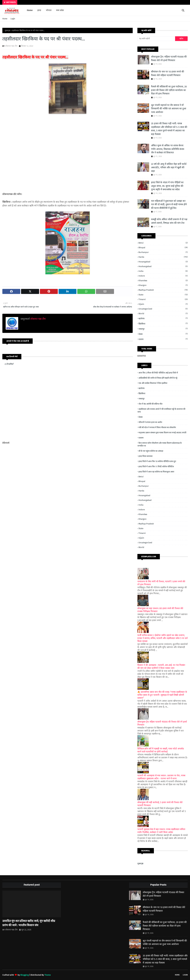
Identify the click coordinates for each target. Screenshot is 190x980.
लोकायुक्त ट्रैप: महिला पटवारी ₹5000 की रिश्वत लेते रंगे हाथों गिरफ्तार (169, 59)
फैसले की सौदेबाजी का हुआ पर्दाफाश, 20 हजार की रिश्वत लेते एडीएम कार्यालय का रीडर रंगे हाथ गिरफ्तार (169, 90)
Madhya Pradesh (163, 290)
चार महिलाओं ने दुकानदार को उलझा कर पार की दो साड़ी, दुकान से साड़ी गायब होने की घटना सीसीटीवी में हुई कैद (169, 204)
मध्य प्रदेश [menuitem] (60, 10)
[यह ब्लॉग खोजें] (156, 39)
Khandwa (163, 281)
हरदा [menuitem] (39, 10)
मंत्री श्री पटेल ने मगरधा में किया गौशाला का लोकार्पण (157, 427)
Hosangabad (163, 262)
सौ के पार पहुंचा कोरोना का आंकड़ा (151, 451)
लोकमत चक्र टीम (11, 46)
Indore (163, 276)
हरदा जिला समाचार (145, 456)
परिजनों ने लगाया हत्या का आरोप (150, 422)
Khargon (163, 285)
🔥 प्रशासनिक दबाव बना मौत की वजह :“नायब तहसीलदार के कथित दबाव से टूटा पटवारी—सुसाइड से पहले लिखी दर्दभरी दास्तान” (162, 695)
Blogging (25, 975)
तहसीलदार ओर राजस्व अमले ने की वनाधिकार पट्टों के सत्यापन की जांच (161, 410)
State (163, 295)
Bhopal (163, 248)
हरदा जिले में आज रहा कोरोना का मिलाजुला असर (156, 472)
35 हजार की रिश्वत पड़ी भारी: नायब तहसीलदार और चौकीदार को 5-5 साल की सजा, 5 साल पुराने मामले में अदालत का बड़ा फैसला (169, 129)
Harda (163, 257)
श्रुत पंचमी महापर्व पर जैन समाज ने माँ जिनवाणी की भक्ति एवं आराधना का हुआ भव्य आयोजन (169, 109)
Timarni (163, 299)
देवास (163, 334)
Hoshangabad (163, 266)
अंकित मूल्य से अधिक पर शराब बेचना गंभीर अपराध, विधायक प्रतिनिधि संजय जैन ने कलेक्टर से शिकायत (168, 149)
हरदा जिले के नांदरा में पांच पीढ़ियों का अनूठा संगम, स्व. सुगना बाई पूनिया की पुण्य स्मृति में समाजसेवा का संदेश (167, 186)
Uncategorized (163, 309)
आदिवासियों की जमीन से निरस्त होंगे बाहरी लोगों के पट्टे (158, 378)
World (163, 313)
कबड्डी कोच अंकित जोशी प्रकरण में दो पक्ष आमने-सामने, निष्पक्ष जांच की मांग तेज (169, 221)
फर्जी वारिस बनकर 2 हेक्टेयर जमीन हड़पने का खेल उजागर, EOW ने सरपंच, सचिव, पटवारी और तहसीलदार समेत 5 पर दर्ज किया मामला (162, 638)
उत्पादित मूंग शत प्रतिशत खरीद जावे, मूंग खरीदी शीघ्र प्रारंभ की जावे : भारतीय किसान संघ (29, 923)
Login (13, 19)
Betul (163, 243)
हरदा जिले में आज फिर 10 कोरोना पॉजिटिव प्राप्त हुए (157, 461)
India (163, 271)
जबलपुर (163, 329)
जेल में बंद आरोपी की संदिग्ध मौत (150, 404)
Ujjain (163, 304)
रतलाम (163, 339)
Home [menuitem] (30, 10)
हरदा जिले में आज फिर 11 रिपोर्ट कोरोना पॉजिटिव (156, 467)
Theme (48, 975)
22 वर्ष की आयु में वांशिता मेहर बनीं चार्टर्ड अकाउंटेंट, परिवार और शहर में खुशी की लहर (169, 168)
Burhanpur (163, 252)
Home (5, 19)
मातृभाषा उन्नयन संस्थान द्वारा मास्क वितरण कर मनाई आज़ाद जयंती (162, 433)
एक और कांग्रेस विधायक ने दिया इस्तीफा (153, 383)
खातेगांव (163, 318)
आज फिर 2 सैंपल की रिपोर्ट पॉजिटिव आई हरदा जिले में (158, 373)
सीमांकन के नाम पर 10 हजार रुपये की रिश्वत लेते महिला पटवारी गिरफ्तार (168, 73)
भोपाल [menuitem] (49, 10)
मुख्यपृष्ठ (7, 30)
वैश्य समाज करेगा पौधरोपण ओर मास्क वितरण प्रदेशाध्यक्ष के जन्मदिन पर (160, 444)
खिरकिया (163, 324)
